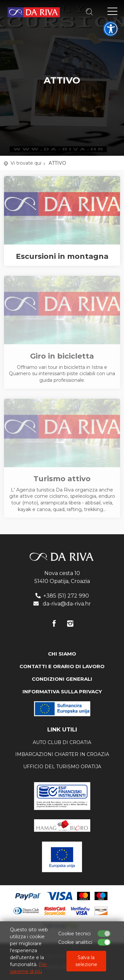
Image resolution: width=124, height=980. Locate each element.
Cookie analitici (75, 942)
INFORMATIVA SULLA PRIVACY (62, 692)
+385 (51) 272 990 (66, 596)
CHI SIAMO (62, 654)
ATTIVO (57, 163)
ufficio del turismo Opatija (62, 767)
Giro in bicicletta (62, 356)
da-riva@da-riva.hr (67, 604)
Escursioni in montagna (62, 256)
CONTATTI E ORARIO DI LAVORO (62, 666)
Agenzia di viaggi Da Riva (34, 12)
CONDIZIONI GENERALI (62, 679)
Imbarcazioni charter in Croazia (62, 754)
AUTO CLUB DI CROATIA (62, 742)
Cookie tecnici (74, 934)
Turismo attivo (62, 479)
